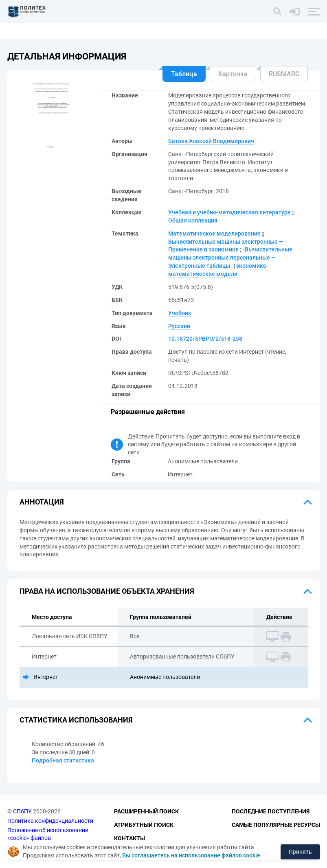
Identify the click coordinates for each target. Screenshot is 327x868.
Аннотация (42, 502)
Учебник (180, 313)
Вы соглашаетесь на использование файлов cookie (191, 855)
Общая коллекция (193, 220)
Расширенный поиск (146, 811)
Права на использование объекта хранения (107, 591)
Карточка (233, 74)
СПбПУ (22, 811)
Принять (300, 852)
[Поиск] (277, 11)
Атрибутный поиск (144, 825)
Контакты (129, 838)
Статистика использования (76, 720)
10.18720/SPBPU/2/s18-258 (205, 339)
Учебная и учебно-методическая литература (229, 212)
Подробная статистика (63, 760)
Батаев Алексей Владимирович (211, 141)
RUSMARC (284, 74)
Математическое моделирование (214, 234)
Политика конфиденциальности (50, 821)
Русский (179, 326)
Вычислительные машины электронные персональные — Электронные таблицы (230, 258)
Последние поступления (271, 811)
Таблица (184, 74)
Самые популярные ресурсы (276, 825)
